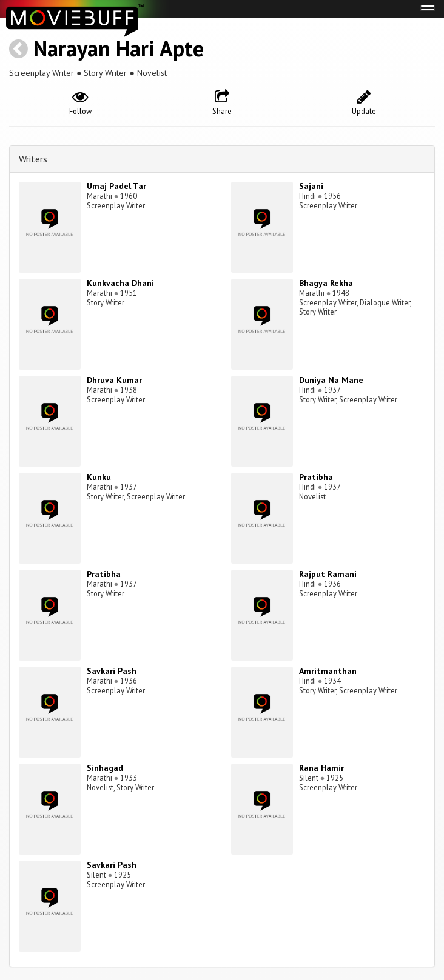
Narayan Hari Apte (119, 48)
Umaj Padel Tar (116, 186)
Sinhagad (105, 768)
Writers (33, 159)
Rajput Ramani (328, 574)
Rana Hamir (321, 768)
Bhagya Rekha (326, 283)
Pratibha (316, 477)
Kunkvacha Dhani (120, 283)
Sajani (311, 186)
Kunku (99, 477)
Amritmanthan (328, 671)
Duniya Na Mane (331, 380)
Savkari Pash (112, 671)
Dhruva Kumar (114, 380)
